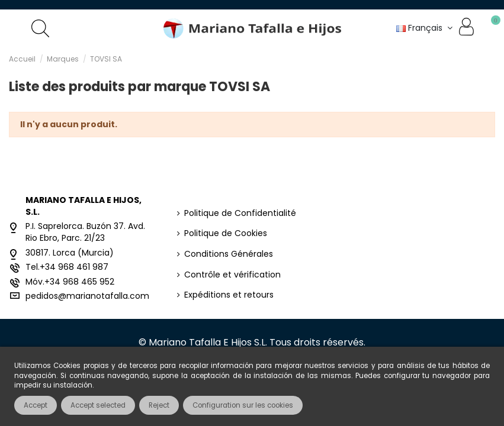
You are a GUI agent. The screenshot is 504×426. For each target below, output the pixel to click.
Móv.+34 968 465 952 (70, 282)
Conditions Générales (229, 254)
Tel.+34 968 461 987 (67, 267)
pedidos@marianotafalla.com (87, 296)
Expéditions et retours (229, 295)
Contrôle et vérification (232, 275)
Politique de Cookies (226, 233)
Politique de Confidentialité (240, 213)
